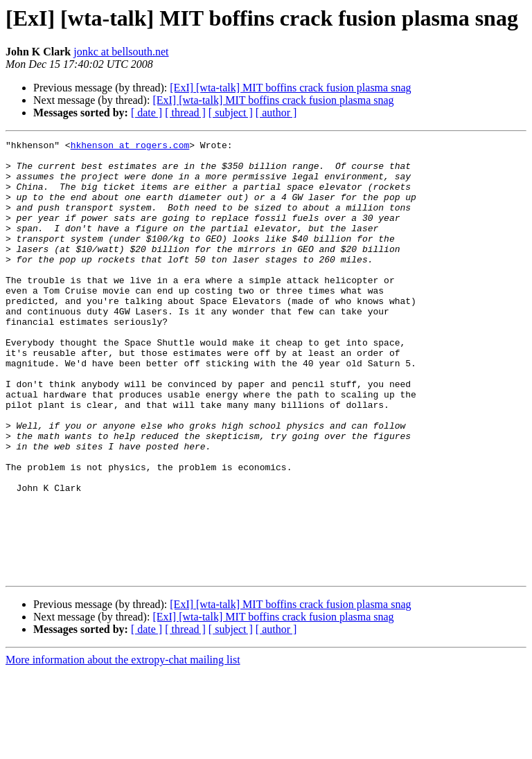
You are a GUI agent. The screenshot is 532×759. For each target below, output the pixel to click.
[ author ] (276, 113)
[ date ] (147, 113)
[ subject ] (231, 113)
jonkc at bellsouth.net (121, 52)
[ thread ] (185, 113)
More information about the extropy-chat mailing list (123, 747)
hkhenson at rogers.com (130, 147)
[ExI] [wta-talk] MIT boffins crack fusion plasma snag (290, 88)
